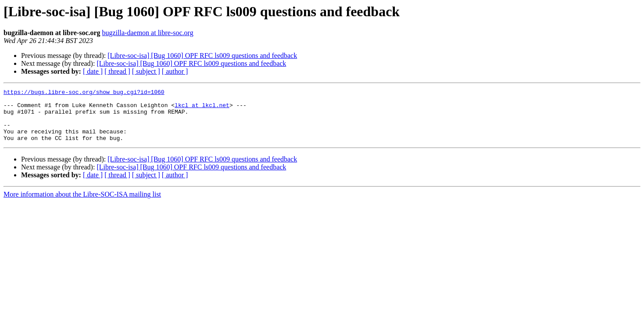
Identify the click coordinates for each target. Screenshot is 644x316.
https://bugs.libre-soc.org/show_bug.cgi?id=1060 (84, 93)
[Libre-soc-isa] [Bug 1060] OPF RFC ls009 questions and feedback (202, 56)
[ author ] (175, 71)
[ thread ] (117, 71)
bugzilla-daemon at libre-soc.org (148, 33)
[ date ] (93, 71)
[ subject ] (146, 71)
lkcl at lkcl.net (202, 109)
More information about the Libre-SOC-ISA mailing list (82, 205)
